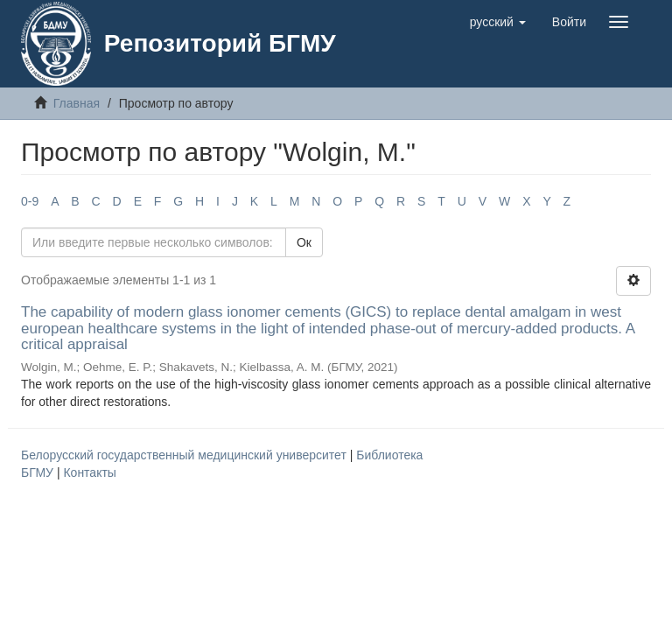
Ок (304, 242)
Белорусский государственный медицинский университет (185, 455)
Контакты (89, 472)
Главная (77, 103)
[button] (498, 22)
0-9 (30, 201)
